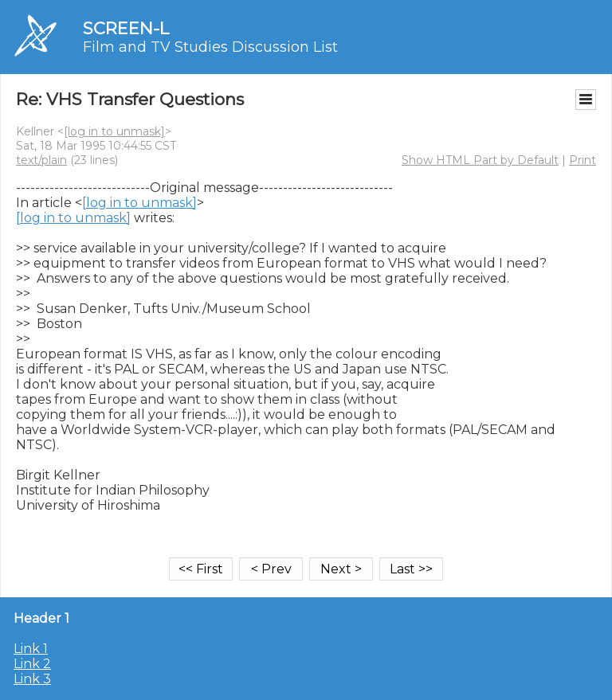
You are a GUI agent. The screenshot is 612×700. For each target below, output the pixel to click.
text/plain (41, 160)
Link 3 (32, 679)
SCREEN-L (126, 28)
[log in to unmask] (114, 131)
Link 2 (32, 664)
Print (583, 160)
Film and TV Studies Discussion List (210, 47)
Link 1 (31, 649)
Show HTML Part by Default (480, 160)
